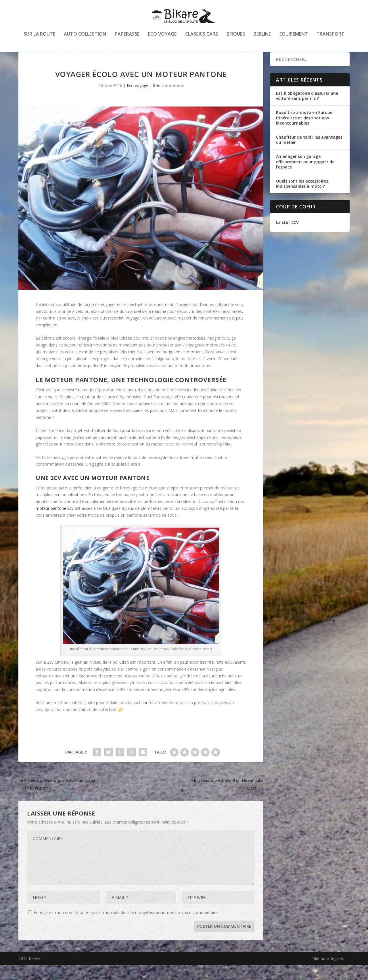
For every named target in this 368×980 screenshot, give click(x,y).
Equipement (294, 38)
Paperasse (127, 38)
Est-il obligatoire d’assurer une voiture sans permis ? (307, 111)
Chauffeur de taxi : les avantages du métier (309, 155)
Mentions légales (328, 973)
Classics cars (202, 38)
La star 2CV (287, 237)
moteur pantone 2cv (55, 523)
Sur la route (39, 38)
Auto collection (85, 38)
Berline (262, 38)
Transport (330, 38)
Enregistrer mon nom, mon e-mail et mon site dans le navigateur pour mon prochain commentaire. (126, 927)
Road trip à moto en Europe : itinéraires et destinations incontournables (305, 132)
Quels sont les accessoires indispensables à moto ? (302, 198)
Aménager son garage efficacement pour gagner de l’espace (305, 176)
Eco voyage (162, 38)
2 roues (236, 38)
